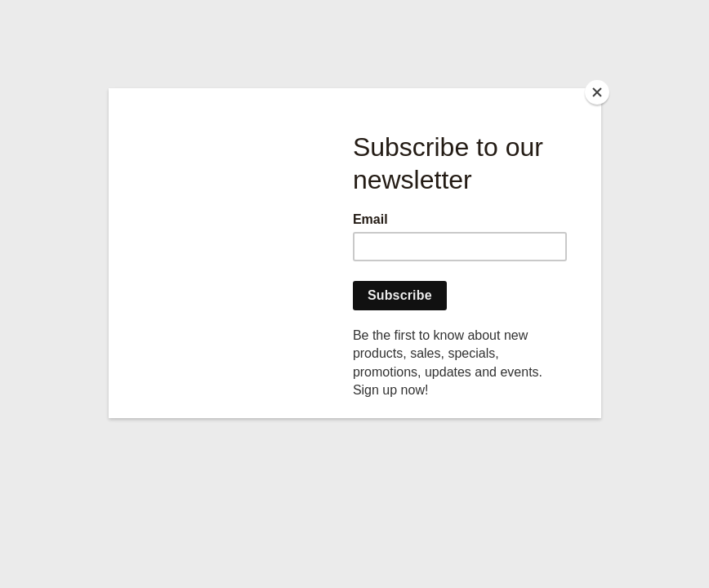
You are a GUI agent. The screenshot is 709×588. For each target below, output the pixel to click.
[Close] (597, 92)
